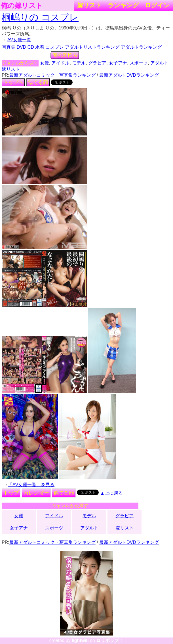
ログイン (157, 5)
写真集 (9, 47)
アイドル (60, 63)
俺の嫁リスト (22, 6)
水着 (40, 47)
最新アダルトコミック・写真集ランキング (52, 75)
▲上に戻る (111, 493)
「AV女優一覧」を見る (31, 485)
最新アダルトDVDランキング (129, 75)
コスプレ (55, 47)
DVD (22, 47)
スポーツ (139, 63)
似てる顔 (38, 82)
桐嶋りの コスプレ (40, 17)
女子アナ (118, 63)
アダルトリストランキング (92, 47)
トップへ (13, 82)
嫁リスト (89, 5)
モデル (79, 63)
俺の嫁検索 (65, 55)
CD (31, 47)
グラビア (97, 63)
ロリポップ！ (110, 640)
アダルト (159, 63)
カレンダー (36, 493)
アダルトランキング (141, 47)
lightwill (80, 640)
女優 (45, 63)
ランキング (123, 5)
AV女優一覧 (19, 40)
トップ (11, 493)
